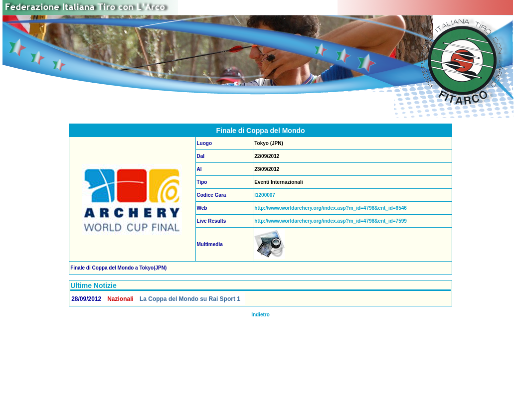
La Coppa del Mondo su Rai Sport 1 (190, 299)
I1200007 (265, 195)
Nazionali (120, 299)
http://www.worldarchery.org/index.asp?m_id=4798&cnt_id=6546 (331, 208)
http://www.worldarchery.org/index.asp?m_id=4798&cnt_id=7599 (331, 221)
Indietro (260, 315)
